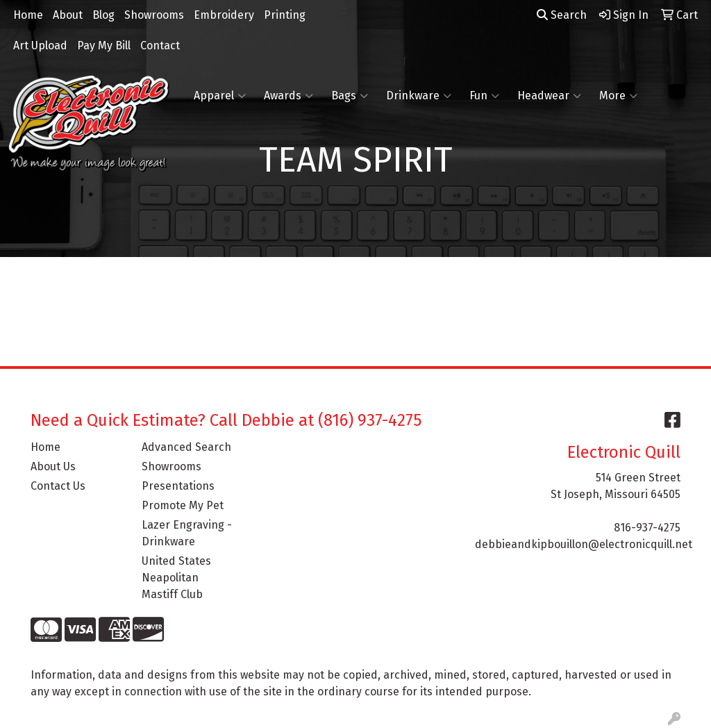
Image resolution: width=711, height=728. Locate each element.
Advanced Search (186, 447)
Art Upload (40, 45)
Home (28, 15)
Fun (484, 96)
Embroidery (224, 15)
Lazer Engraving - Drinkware (187, 533)
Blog (103, 15)
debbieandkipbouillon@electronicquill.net (584, 544)
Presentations (178, 486)
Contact (160, 45)
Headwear (549, 96)
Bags (350, 96)
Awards (288, 96)
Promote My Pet (183, 505)
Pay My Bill (104, 45)
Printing (285, 15)
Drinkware (419, 96)
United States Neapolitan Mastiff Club (176, 578)
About (68, 15)
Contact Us (58, 486)
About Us (53, 466)
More (618, 96)
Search (562, 15)
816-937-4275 (647, 528)
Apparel (220, 96)
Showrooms (154, 15)
